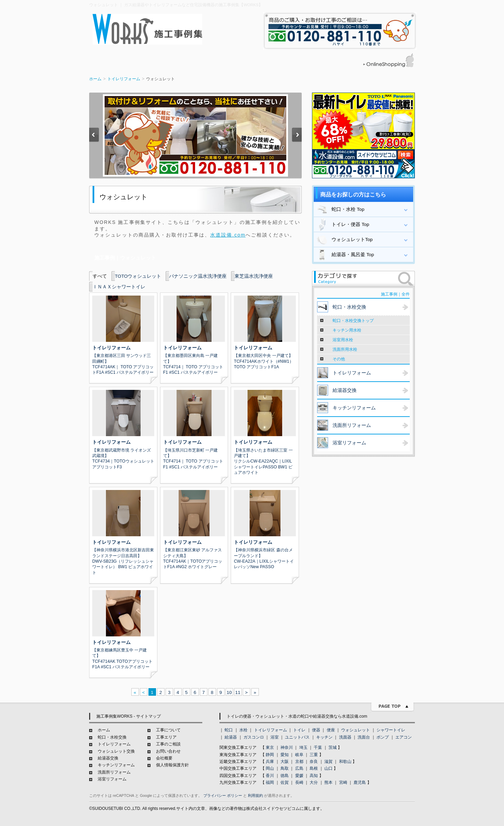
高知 (314, 776)
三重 (314, 755)
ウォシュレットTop (344, 240)
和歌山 (345, 762)
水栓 (243, 730)
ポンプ (383, 737)
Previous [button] (94, 136)
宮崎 (343, 782)
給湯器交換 (108, 758)
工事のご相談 (168, 744)
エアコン (404, 737)
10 (229, 692)
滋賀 (328, 762)
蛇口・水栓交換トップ (353, 321)
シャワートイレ (391, 730)
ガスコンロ (254, 737)
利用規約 (255, 795)
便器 (316, 730)
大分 (314, 782)
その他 (339, 359)
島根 (314, 768)
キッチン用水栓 (347, 330)
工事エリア (166, 737)
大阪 (285, 762)
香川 (270, 776)
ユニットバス (297, 737)
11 (238, 692)
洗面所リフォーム (114, 772)
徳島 (285, 776)
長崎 (299, 782)
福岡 (270, 782)
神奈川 (287, 747)
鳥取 (285, 768)
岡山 (270, 768)
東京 (270, 747)
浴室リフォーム (112, 779)
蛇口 (229, 730)
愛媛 (299, 776)
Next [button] (297, 136)
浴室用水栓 (343, 340)
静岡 (270, 755)
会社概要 (164, 758)
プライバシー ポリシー (223, 795)
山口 (328, 768)
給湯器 (231, 737)
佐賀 (285, 782)
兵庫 (270, 762)
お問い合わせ (168, 751)
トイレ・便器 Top (342, 225)
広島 (299, 768)
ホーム (95, 79)
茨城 (333, 747)
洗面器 (345, 737)
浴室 (275, 737)
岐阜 (299, 755)
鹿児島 (360, 782)
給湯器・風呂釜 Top (345, 255)
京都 (299, 762)
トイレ (299, 730)
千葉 (318, 747)
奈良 (314, 762)
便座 (331, 730)
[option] (195, 135)
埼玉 (303, 747)
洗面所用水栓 (345, 349)
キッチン (324, 737)
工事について (168, 730)
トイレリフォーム (124, 79)
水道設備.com (228, 235)
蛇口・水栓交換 (112, 737)
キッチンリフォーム (116, 765)
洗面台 (364, 737)
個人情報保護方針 (172, 765)
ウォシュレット (356, 730)
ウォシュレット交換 (116, 751)
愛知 (285, 755)
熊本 (328, 782)
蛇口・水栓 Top (340, 210)
